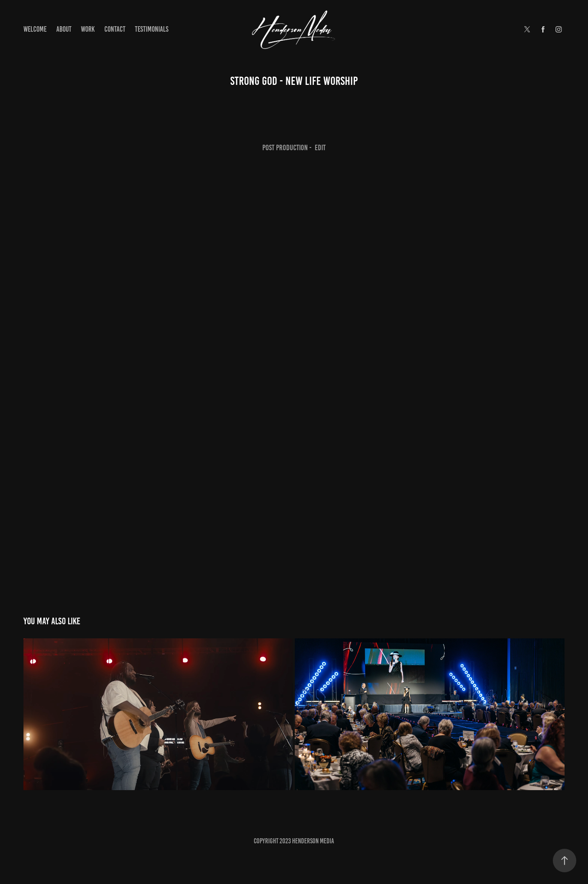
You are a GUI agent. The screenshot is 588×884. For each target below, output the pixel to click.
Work (88, 29)
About (64, 29)
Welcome (35, 29)
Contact (115, 29)
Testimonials (152, 29)
